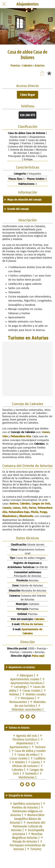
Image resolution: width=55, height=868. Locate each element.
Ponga (43, 512)
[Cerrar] (4, 4)
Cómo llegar (27, 95)
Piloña (35, 512)
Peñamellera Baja (19, 512)
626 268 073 (27, 115)
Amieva (14, 504)
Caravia (7, 508)
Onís (5, 436)
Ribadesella (26, 516)
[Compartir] (42, 73)
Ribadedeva (9, 516)
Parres (32, 508)
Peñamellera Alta (21, 436)
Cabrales (25, 504)
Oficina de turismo (32, 624)
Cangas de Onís (41, 504)
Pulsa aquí (38, 656)
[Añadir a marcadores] (49, 73)
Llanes (46, 432)
